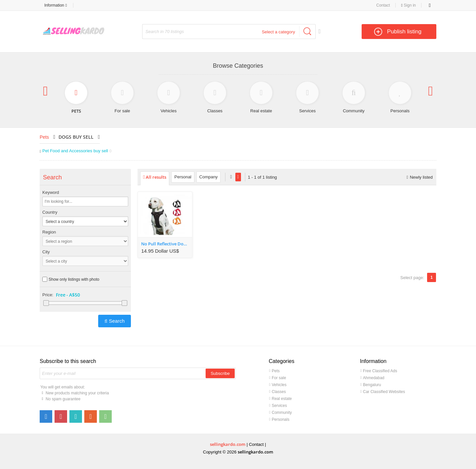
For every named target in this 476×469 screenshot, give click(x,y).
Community (282, 413)
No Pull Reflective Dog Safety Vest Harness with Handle (167, 244)
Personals (280, 419)
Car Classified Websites (384, 392)
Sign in (409, 5)
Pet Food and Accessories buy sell (77, 151)
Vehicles (279, 385)
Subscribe (220, 373)
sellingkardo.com (228, 444)
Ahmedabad (374, 378)
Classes (279, 392)
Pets (44, 137)
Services (279, 406)
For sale (279, 378)
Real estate (282, 399)
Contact (383, 5)
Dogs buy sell (76, 137)
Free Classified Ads (380, 371)
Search (117, 321)
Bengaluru (372, 385)
